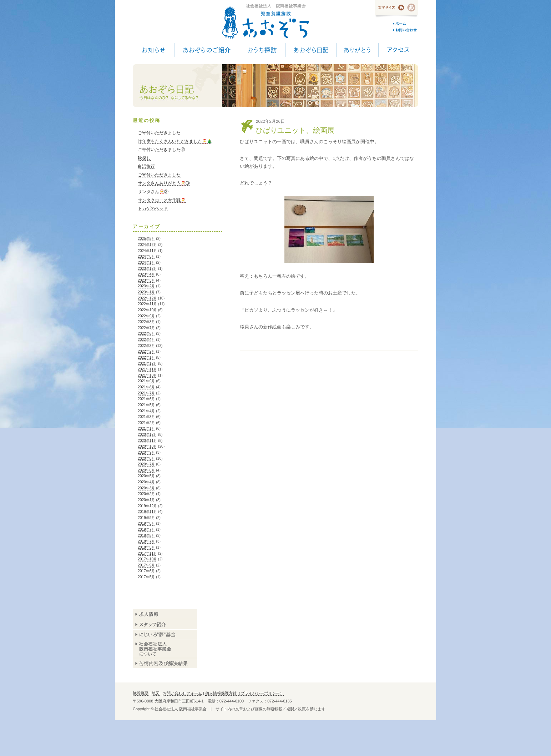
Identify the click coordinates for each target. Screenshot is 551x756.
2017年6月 (146, 571)
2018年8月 (146, 536)
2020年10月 (147, 446)
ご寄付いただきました (159, 133)
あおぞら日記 (311, 50)
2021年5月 (146, 405)
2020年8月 (146, 458)
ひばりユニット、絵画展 (295, 130)
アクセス (398, 50)
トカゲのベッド (153, 208)
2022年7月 (146, 328)
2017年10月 (147, 559)
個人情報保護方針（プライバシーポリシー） (244, 693)
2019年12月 (147, 506)
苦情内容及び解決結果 (165, 663)
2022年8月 (146, 322)
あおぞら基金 (165, 635)
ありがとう (357, 50)
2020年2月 (146, 494)
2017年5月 (146, 577)
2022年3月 (146, 346)
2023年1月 (146, 292)
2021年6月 (146, 399)
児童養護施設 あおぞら (265, 21)
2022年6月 (146, 334)
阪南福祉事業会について (165, 649)
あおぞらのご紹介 (207, 50)
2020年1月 (146, 500)
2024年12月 (147, 245)
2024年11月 (147, 251)
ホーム (406, 24)
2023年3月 (146, 280)
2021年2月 (146, 423)
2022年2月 (146, 351)
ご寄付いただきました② (161, 150)
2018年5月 (146, 547)
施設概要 (141, 693)
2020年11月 (147, 441)
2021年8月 (146, 387)
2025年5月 (146, 239)
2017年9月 (146, 565)
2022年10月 (147, 310)
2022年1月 (146, 357)
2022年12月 (147, 298)
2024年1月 (146, 263)
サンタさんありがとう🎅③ (164, 183)
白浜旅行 (146, 166)
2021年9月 (146, 381)
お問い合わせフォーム (182, 693)
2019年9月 (146, 518)
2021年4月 (146, 411)
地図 (156, 693)
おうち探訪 (262, 50)
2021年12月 (147, 364)
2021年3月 (146, 417)
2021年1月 (146, 429)
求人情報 (165, 614)
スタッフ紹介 (165, 624)
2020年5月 (146, 476)
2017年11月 (147, 553)
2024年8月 (146, 256)
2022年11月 (147, 304)
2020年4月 (146, 482)
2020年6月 (146, 470)
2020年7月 (146, 464)
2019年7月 (146, 530)
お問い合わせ (406, 30)
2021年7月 (146, 393)
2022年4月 (146, 340)
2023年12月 (147, 269)
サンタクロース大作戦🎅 (162, 200)
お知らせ (154, 50)
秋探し (144, 158)
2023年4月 (146, 274)
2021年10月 (147, 375)
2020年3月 (146, 488)
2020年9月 (146, 452)
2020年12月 (147, 435)
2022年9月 (146, 316)
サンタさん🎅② (153, 192)
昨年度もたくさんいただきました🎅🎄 (175, 141)
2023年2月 (146, 286)
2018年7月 (146, 541)
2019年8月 (146, 523)
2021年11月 (147, 369)
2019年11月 (147, 512)
